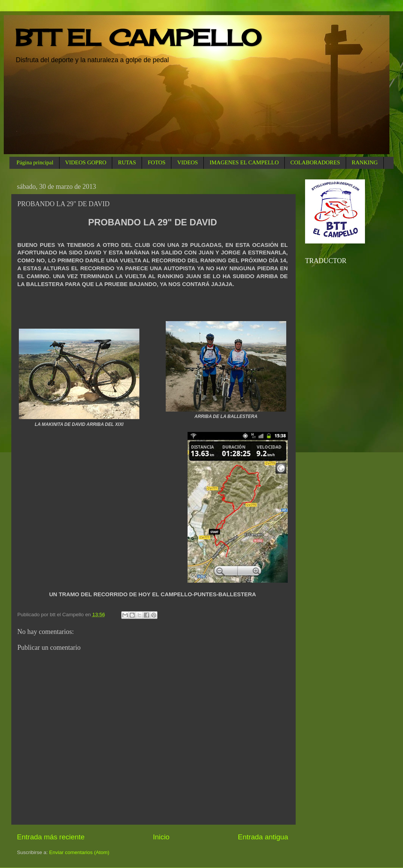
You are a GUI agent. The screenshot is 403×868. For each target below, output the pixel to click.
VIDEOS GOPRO (86, 162)
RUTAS (127, 162)
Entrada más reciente (51, 837)
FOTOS (156, 162)
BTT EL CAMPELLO (138, 38)
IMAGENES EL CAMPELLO (244, 162)
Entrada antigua (263, 837)
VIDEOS (187, 162)
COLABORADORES (315, 162)
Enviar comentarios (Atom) (79, 852)
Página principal (35, 162)
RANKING (365, 162)
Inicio (161, 837)
